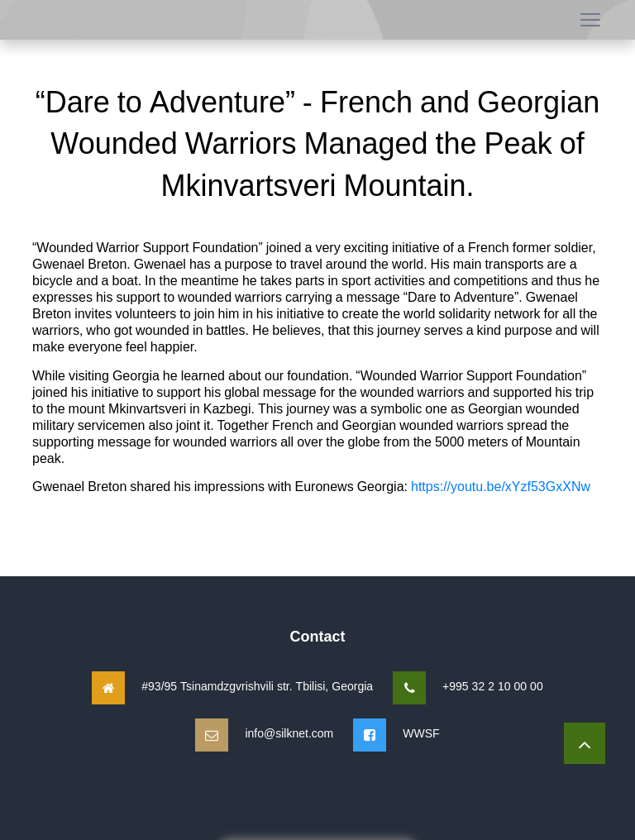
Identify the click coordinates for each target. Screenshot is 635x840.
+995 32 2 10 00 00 (493, 686)
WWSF (421, 733)
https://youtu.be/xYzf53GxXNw (501, 486)
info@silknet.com (289, 733)
